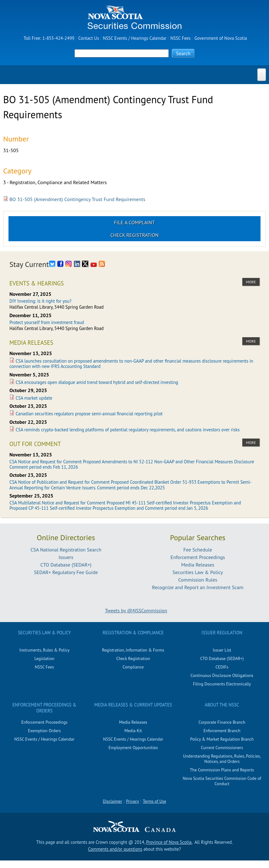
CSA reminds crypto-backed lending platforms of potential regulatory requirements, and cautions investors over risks (128, 430)
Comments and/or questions (115, 849)
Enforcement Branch (222, 731)
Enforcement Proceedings (198, 557)
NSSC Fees (180, 38)
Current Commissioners (222, 748)
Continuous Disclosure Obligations (222, 675)
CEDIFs (222, 667)
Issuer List (222, 650)
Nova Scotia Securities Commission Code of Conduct (222, 781)
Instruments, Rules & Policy (44, 650)
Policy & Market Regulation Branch (222, 739)
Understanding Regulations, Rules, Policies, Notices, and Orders (222, 759)
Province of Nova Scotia (169, 842)
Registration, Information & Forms (133, 650)
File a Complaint (134, 222)
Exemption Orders (44, 731)
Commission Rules (198, 580)
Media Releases (198, 565)
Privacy (132, 801)
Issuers (66, 557)
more (251, 282)
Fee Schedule (198, 550)
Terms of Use (154, 801)
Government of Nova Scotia (221, 38)
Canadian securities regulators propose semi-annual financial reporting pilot (89, 414)
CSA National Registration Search (66, 550)
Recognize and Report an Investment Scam (198, 587)
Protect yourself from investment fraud (47, 322)
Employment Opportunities (133, 748)
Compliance (133, 667)
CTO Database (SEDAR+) (66, 565)
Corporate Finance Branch (222, 722)
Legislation (44, 658)
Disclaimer (112, 801)
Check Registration (134, 235)
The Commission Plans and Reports (222, 770)
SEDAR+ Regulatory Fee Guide (66, 572)
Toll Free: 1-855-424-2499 (49, 38)
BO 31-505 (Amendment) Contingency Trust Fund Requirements (77, 199)
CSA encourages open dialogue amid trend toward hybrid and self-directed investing (97, 382)
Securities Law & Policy (198, 572)
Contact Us (89, 38)
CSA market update (34, 398)
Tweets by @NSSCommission (136, 610)
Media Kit (133, 731)
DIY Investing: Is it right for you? (40, 301)
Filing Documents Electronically (222, 684)
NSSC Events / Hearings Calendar (134, 38)
